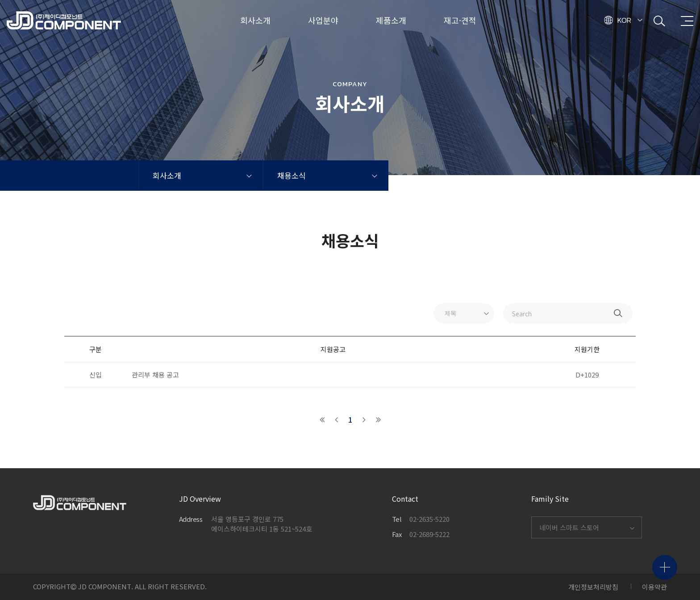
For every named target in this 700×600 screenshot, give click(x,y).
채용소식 (292, 175)
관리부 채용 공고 (155, 375)
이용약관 (654, 587)
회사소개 (167, 175)
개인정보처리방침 (593, 587)
